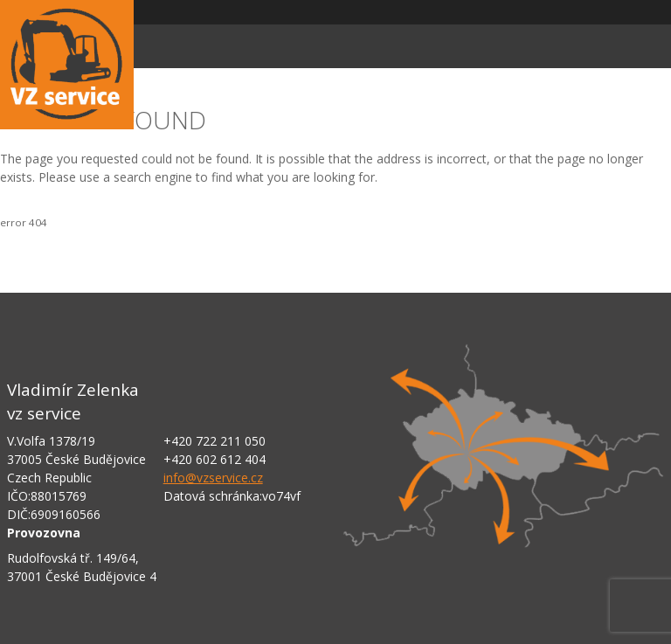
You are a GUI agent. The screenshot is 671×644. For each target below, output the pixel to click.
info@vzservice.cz (213, 478)
